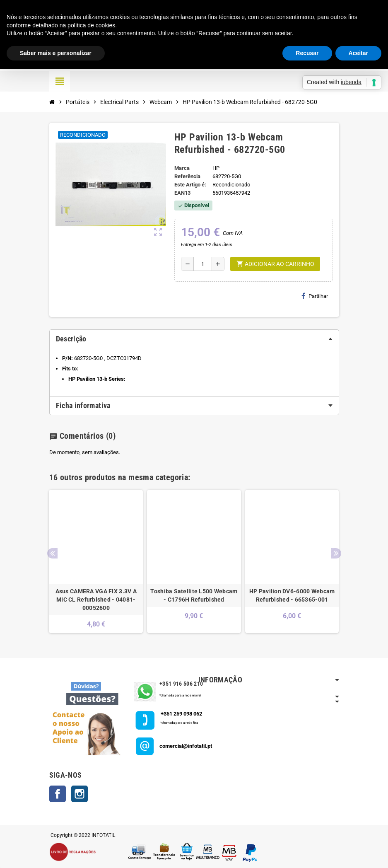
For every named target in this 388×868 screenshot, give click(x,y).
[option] (96, 561)
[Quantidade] (203, 264)
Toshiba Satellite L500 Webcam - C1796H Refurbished (194, 595)
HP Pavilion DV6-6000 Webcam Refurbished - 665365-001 (292, 595)
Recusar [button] (307, 53)
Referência (187, 176)
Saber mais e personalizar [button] (56, 53)
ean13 (182, 193)
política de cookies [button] (91, 25)
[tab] (194, 339)
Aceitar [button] (358, 53)
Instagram (80, 794)
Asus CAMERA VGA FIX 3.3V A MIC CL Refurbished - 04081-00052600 (96, 600)
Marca (182, 168)
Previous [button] (52, 553)
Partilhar (315, 296)
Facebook (58, 794)
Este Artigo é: (190, 185)
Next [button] (336, 553)
